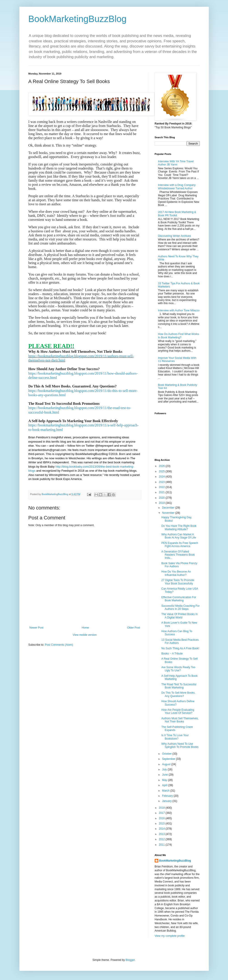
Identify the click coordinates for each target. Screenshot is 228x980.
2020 (162, 498)
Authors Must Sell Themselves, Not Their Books (180, 720)
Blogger (130, 960)
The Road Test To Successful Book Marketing (179, 686)
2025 (162, 471)
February (168, 796)
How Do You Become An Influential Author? (176, 573)
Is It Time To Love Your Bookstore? (175, 737)
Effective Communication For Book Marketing (179, 599)
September (169, 759)
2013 (162, 834)
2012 (162, 839)
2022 (162, 487)
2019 (162, 503)
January (167, 801)
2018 (162, 808)
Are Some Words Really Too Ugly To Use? (178, 669)
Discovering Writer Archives (175, 236)
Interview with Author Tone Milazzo (179, 310)
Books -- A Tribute (172, 654)
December (169, 508)
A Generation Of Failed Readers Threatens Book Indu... (178, 555)
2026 (162, 466)
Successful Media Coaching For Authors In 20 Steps (180, 607)
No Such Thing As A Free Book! (180, 648)
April (165, 785)
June (165, 775)
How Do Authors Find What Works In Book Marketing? (179, 336)
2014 (162, 829)
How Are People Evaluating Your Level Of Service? (178, 711)
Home (85, 628)
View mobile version (85, 635)
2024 (162, 477)
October (167, 754)
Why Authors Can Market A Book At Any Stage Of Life (178, 536)
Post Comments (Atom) (59, 645)
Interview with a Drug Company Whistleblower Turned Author (177, 187)
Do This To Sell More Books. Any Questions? (178, 694)
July (165, 770)
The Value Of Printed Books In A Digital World (179, 616)
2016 (162, 818)
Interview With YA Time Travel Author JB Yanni (176, 163)
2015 (162, 824)
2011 (162, 845)
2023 (162, 482)
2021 (162, 492)
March (166, 791)
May (165, 780)
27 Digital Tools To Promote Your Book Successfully (178, 582)
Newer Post (37, 628)
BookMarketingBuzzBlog (78, 19)
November (169, 513)
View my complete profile (170, 936)
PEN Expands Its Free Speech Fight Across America (180, 545)
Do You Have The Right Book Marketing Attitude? (179, 527)
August (167, 764)
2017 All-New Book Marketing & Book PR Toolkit (177, 214)
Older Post (134, 628)
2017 (162, 813)
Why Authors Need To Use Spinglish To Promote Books (180, 745)
